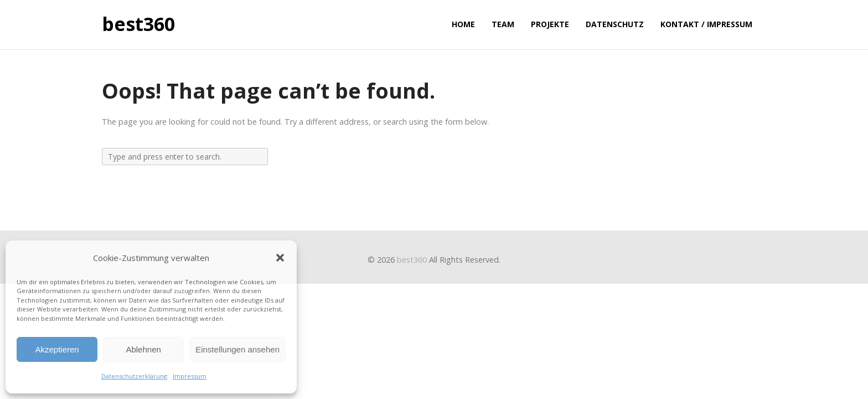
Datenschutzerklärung (134, 376)
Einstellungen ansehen (237, 349)
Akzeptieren (57, 349)
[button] (280, 258)
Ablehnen (143, 349)
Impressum (190, 376)
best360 (138, 24)
